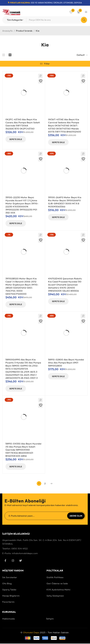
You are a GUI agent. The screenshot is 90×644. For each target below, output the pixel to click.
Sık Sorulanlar (10, 578)
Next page (51, 484)
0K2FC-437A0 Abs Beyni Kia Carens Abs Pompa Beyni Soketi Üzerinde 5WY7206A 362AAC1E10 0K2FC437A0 (23, 124)
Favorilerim (8, 602)
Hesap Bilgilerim (11, 596)
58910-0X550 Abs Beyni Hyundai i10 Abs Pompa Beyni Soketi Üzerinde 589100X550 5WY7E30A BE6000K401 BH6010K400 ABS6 (23, 450)
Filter (47, 64)
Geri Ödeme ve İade (57, 584)
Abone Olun (76, 516)
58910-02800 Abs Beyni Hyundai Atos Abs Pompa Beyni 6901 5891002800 (66, 363)
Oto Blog (7, 584)
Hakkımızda (9, 619)
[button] (17, 139)
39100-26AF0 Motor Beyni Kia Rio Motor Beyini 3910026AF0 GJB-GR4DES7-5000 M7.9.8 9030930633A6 (65, 202)
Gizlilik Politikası (55, 578)
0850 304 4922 (19, 549)
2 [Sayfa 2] (45, 484)
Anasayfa (7, 31)
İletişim (50, 619)
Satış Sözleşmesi (55, 596)
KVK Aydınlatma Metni (59, 590)
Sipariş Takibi (9, 590)
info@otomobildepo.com (25, 554)
